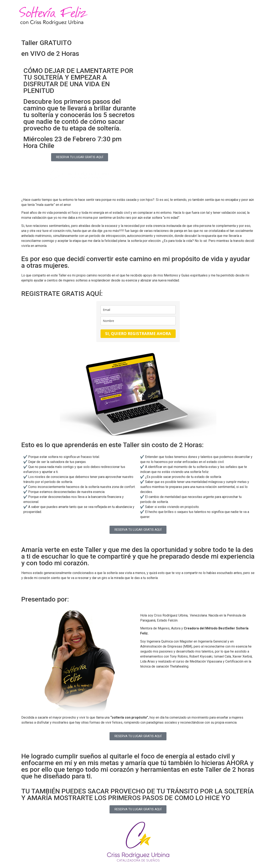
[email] (138, 310)
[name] (138, 321)
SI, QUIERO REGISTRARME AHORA (138, 334)
